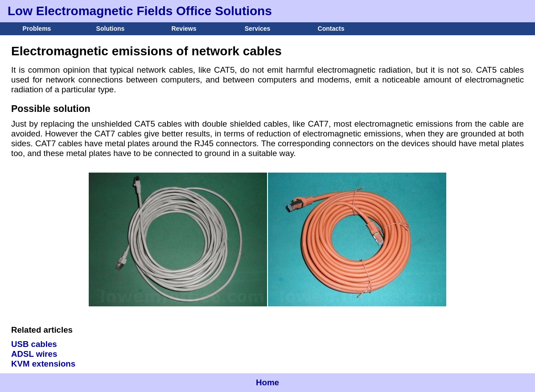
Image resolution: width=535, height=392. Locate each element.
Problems (37, 29)
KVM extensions (43, 364)
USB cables (34, 344)
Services (258, 29)
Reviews (184, 29)
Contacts (331, 29)
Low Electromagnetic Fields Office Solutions (140, 11)
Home (267, 382)
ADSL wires (34, 354)
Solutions (111, 29)
